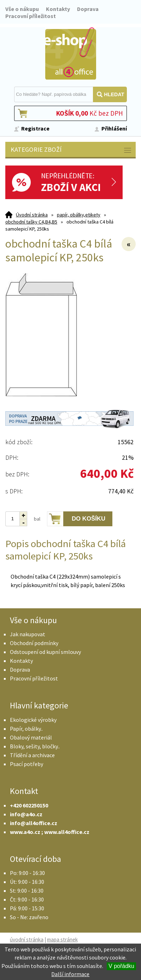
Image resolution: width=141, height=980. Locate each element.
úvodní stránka (27, 940)
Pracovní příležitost (31, 16)
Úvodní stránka (32, 215)
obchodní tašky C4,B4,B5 (31, 222)
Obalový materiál (31, 737)
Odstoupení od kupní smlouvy (45, 652)
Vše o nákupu (22, 9)
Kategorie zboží (71, 150)
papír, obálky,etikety (79, 215)
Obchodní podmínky (34, 643)
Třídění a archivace (32, 755)
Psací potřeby (27, 764)
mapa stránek (62, 940)
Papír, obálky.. (26, 729)
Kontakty (58, 9)
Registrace (35, 128)
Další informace (70, 974)
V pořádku (121, 966)
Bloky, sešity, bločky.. (35, 746)
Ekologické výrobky (33, 720)
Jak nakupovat (28, 634)
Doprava (88, 9)
